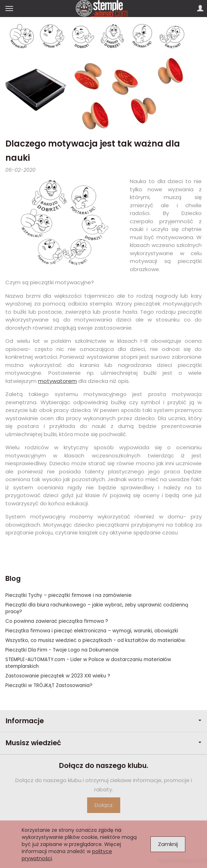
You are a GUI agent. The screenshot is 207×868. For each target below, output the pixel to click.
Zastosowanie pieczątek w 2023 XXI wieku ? (58, 676)
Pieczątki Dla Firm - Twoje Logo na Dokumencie (62, 650)
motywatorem (57, 381)
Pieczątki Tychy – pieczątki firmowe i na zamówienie (68, 595)
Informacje (103, 721)
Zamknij (168, 844)
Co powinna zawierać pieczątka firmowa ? (57, 621)
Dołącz (104, 805)
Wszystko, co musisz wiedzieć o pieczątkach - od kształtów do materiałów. (96, 640)
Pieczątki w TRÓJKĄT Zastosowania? (49, 685)
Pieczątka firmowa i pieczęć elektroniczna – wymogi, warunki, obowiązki (92, 631)
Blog (13, 579)
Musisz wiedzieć (103, 743)
